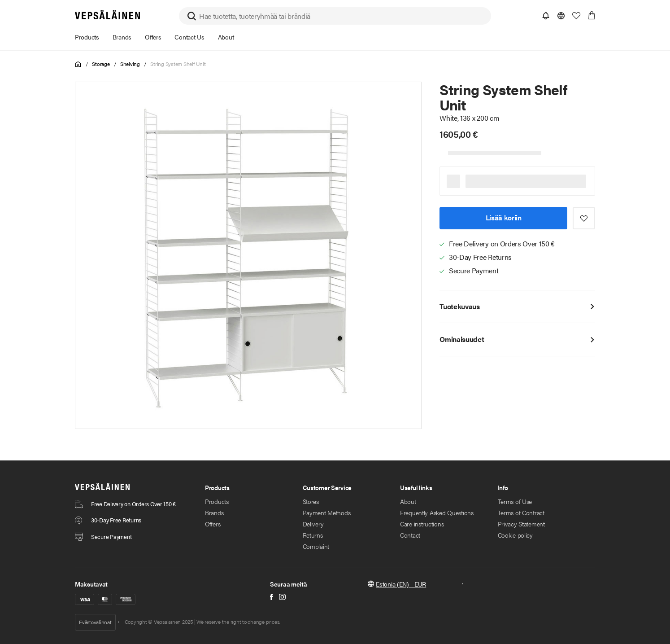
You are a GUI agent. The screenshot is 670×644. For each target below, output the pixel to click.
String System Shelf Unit (178, 64)
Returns (313, 535)
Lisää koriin (504, 217)
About (408, 501)
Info (503, 487)
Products (217, 487)
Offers (213, 524)
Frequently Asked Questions (437, 513)
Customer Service (327, 487)
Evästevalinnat (95, 622)
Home (78, 64)
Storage (101, 64)
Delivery (313, 524)
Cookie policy (515, 535)
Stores (311, 501)
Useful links (416, 487)
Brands (214, 513)
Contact (410, 535)
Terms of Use (515, 501)
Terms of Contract (521, 513)
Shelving (130, 64)
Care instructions (422, 524)
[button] (546, 16)
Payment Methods (327, 513)
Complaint (316, 546)
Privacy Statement (521, 524)
